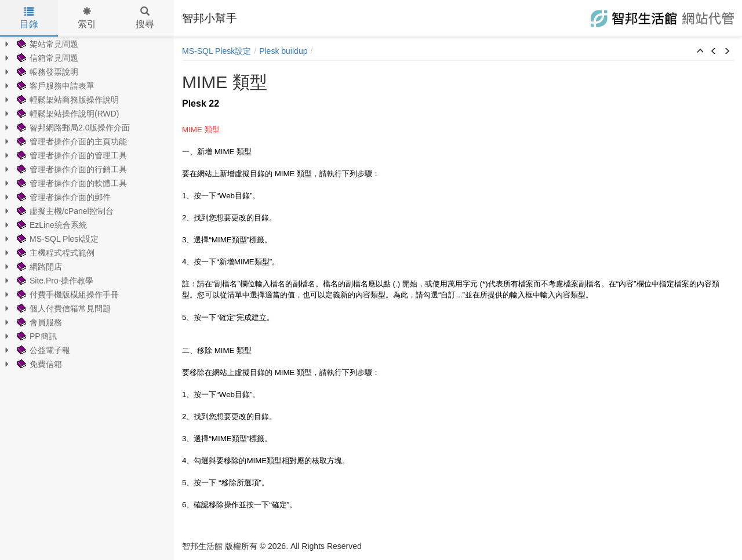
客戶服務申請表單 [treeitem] (54, 86)
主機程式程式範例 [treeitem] (54, 253)
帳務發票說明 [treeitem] (46, 72)
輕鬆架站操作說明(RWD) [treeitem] (67, 114)
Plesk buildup (283, 51)
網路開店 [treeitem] (38, 267)
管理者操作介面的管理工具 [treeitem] (71, 155)
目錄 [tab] (29, 18)
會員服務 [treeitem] (38, 322)
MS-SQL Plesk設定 (217, 51)
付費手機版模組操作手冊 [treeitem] (67, 294)
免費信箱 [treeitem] (38, 364)
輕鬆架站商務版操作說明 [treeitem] (67, 100)
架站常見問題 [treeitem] (46, 44)
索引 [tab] (87, 18)
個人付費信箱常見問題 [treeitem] (63, 308)
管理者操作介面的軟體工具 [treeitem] (71, 183)
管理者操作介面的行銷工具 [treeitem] (71, 169)
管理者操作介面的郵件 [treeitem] (63, 197)
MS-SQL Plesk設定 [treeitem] (57, 239)
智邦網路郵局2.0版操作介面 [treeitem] (72, 128)
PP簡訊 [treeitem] (36, 336)
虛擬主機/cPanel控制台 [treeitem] (64, 211)
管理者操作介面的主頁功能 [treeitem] (71, 141)
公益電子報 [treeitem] (42, 350)
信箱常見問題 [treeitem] (46, 58)
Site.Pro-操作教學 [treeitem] (54, 281)
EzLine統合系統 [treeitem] (51, 225)
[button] (700, 52)
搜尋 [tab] (145, 18)
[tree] (87, 204)
